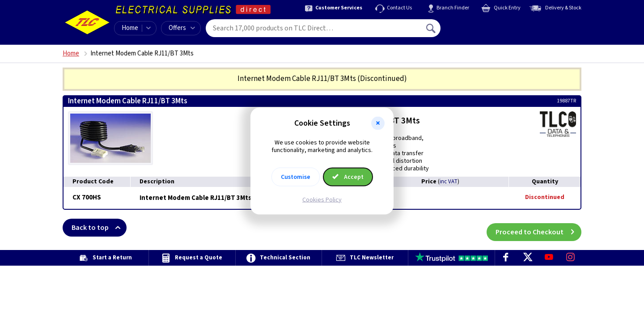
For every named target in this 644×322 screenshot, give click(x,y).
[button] (378, 123)
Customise (296, 177)
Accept (348, 177)
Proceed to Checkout (538, 228)
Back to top (99, 228)
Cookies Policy (322, 199)
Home (130, 28)
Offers (182, 28)
